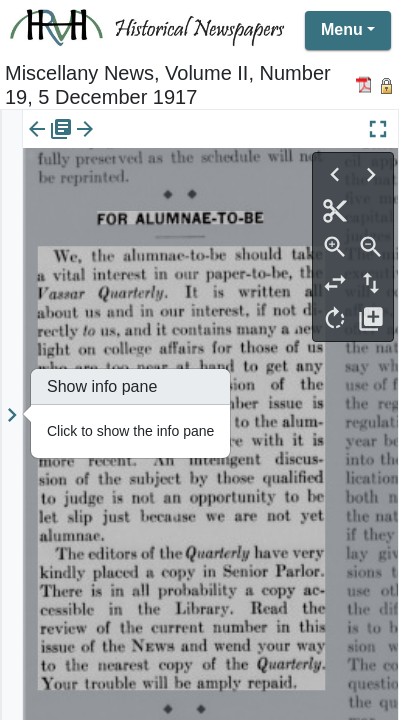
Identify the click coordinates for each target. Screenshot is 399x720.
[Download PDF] (366, 84)
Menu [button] (342, 29)
